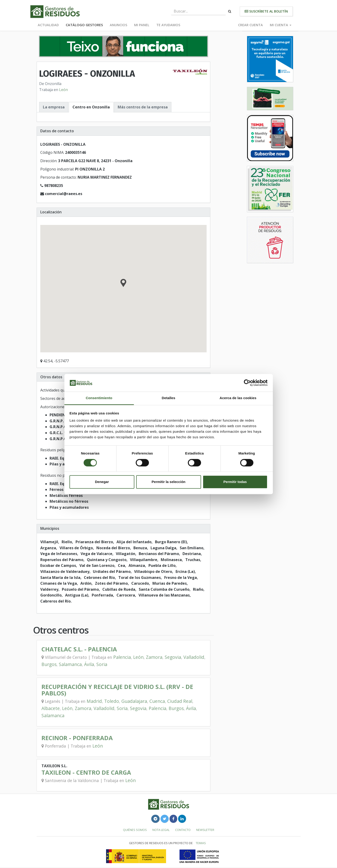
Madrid (94, 701)
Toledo (112, 701)
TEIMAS (201, 843)
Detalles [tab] (168, 398)
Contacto (183, 830)
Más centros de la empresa (143, 107)
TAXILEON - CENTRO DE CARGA (86, 772)
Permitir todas (235, 482)
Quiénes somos (135, 830)
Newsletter (205, 830)
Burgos (49, 664)
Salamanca (70, 664)
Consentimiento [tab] (99, 398)
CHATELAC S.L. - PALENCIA (79, 649)
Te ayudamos (168, 25)
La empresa (54, 107)
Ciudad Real (180, 701)
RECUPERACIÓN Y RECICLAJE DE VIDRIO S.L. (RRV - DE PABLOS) (117, 690)
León (63, 90)
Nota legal (161, 830)
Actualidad (48, 25)
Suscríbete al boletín (266, 11)
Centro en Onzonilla (91, 107)
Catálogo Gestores (84, 25)
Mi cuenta (281, 25)
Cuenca (157, 701)
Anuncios (118, 25)
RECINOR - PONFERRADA (77, 738)
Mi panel (142, 25)
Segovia (173, 657)
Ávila (89, 664)
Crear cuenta (250, 25)
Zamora (154, 657)
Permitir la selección (169, 482)
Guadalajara (134, 701)
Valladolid (194, 657)
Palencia (122, 657)
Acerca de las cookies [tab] (238, 398)
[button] (123, 284)
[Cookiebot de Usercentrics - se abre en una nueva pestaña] (247, 383)
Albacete (51, 708)
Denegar (102, 482)
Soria (102, 664)
